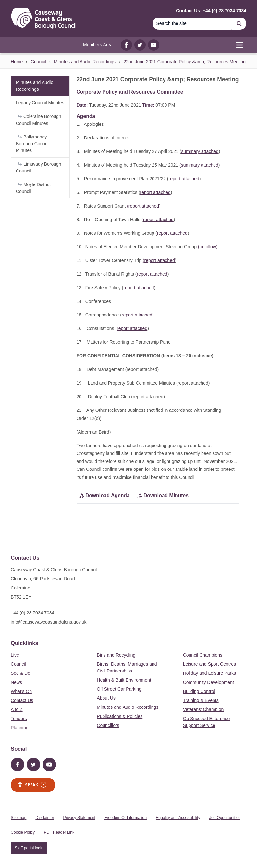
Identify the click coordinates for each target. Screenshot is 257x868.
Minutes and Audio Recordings (85, 62)
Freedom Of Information (126, 818)
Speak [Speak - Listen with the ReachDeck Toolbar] (32, 785)
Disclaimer (45, 818)
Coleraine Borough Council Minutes (39, 120)
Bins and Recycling (116, 655)
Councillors (108, 725)
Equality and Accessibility (178, 818)
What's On (21, 691)
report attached (184, 179)
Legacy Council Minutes (40, 103)
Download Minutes (163, 496)
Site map (18, 818)
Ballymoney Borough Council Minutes (33, 144)
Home (17, 62)
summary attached (200, 151)
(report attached (143, 206)
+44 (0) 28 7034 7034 (32, 613)
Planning (20, 728)
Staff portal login (29, 848)
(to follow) (207, 247)
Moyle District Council (33, 188)
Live (15, 655)
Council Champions (203, 655)
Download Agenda (105, 496)
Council (38, 62)
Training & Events (201, 700)
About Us (106, 698)
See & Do (20, 673)
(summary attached (199, 165)
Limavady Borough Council (39, 167)
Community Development (208, 682)
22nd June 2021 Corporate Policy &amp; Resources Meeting (184, 62)
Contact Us (22, 700)
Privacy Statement (79, 818)
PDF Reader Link (59, 832)
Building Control (199, 691)
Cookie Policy (23, 832)
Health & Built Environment (124, 680)
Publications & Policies (120, 716)
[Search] (192, 24)
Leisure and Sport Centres (209, 664)
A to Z (17, 709)
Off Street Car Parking (119, 689)
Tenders (19, 719)
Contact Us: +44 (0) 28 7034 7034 (211, 11)
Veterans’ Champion (203, 709)
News (16, 682)
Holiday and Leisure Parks (209, 673)
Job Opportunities (225, 818)
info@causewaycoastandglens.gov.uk (49, 622)
